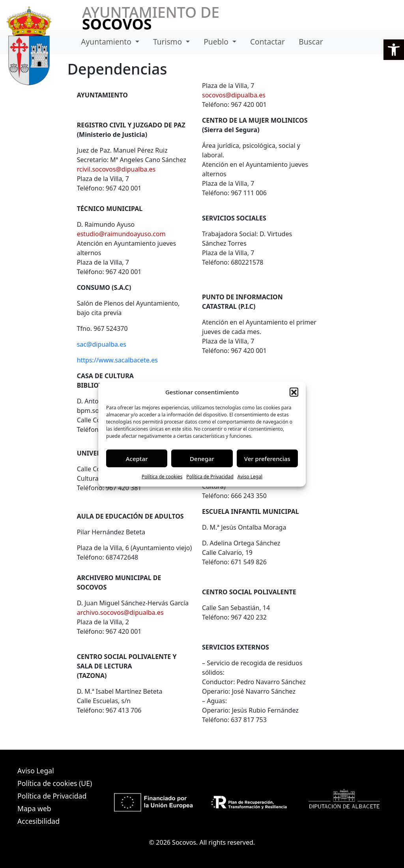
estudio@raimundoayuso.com (121, 234)
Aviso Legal (250, 477)
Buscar (311, 42)
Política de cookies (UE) (55, 783)
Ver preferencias (267, 458)
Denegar (202, 458)
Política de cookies (162, 477)
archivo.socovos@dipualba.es (120, 612)
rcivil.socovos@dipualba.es (116, 169)
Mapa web (34, 808)
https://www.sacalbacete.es (117, 360)
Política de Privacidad (210, 477)
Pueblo (217, 42)
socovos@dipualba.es (234, 95)
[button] (394, 50)
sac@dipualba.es (102, 344)
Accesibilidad (38, 821)
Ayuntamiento (107, 42)
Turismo (168, 42)
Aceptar (137, 458)
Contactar (267, 42)
